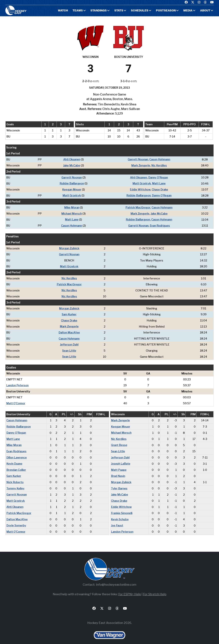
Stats (119, 11)
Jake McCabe (71, 165)
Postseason (166, 11)
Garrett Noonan (138, 159)
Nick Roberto (15, 479)
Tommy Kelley (15, 485)
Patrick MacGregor (138, 207)
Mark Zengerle (141, 165)
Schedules (139, 11)
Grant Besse (119, 442)
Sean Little (69, 348)
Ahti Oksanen (72, 159)
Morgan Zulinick (69, 247)
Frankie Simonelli (122, 509)
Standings (98, 11)
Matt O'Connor (16, 401)
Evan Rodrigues (160, 225)
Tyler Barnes (119, 485)
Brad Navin (118, 473)
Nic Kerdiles (159, 165)
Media (188, 11)
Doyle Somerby (16, 521)
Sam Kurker (69, 313)
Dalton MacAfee (69, 331)
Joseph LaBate (121, 460)
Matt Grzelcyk (142, 183)
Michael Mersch (72, 213)
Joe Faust (117, 521)
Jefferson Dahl (69, 342)
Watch (62, 11)
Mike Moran (72, 207)
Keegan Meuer (72, 189)
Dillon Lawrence (17, 454)
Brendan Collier (16, 467)
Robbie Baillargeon (72, 183)
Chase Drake (160, 189)
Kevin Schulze (120, 515)
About (205, 11)
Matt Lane (159, 183)
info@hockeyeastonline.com (116, 580)
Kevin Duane (14, 460)
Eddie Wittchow (140, 189)
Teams (77, 11)
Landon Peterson (17, 383)
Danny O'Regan (158, 177)
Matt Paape (119, 467)
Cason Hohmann (160, 159)
